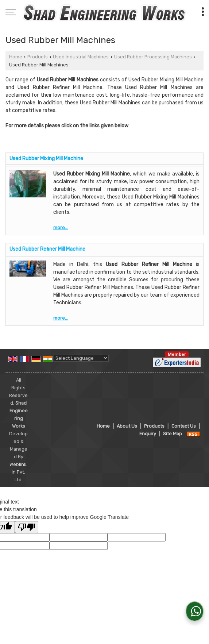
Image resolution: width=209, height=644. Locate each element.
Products (38, 57)
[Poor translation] (27, 527)
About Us (127, 426)
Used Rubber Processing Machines (153, 57)
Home (16, 57)
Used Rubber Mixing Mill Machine (46, 159)
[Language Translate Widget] (81, 358)
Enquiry (148, 434)
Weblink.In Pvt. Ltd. (18, 472)
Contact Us (184, 426)
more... (61, 227)
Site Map (173, 434)
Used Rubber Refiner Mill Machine (47, 249)
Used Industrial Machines (81, 57)
